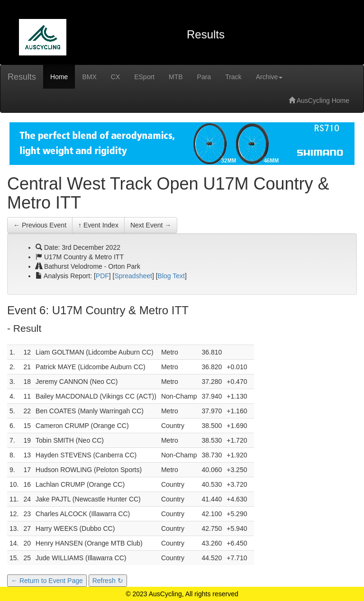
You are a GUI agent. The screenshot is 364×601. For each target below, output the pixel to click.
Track (233, 77)
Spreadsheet (133, 276)
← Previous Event (40, 225)
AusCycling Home (319, 100)
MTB (176, 77)
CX (115, 77)
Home (59, 77)
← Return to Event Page (47, 581)
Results (22, 77)
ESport (144, 77)
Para (204, 77)
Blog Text (171, 276)
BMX (89, 77)
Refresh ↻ (108, 581)
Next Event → (151, 225)
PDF (102, 276)
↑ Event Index (98, 225)
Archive (269, 77)
